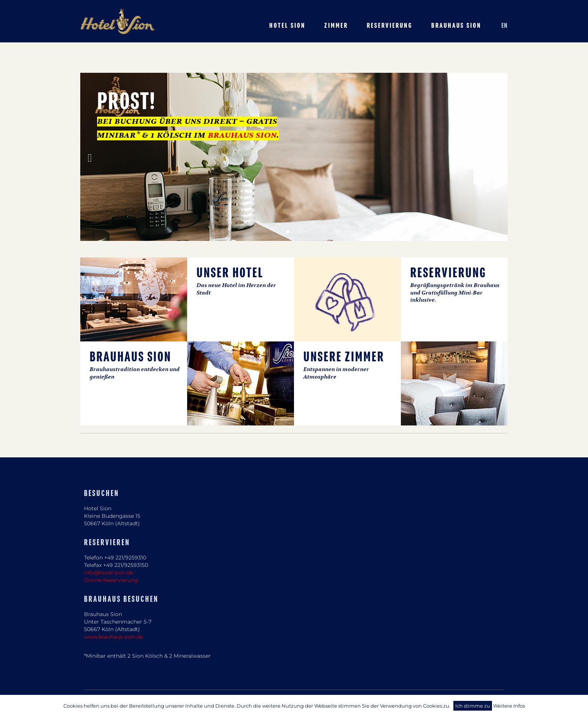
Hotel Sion (287, 26)
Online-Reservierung (111, 580)
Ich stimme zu (473, 706)
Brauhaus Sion (456, 26)
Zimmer (336, 26)
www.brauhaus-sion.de (113, 637)
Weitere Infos (509, 706)
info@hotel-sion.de (109, 573)
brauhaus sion (242, 135)
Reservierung (390, 26)
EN (505, 26)
